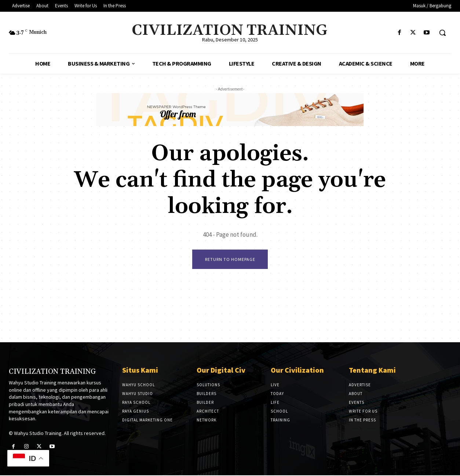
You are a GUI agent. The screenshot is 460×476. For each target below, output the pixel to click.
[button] (442, 33)
